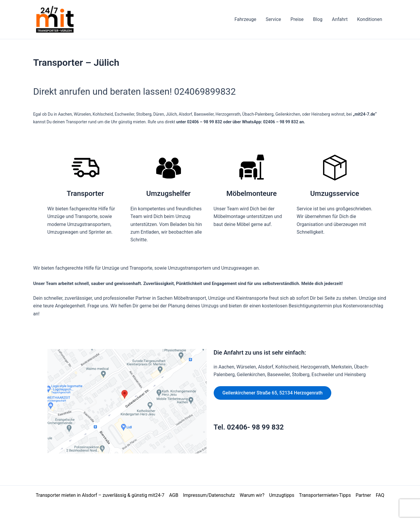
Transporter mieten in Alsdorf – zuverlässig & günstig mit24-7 (100, 495)
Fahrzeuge (245, 19)
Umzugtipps (282, 495)
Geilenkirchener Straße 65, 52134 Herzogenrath (273, 393)
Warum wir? (252, 495)
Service (273, 19)
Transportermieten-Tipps (325, 495)
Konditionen (369, 19)
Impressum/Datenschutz (209, 495)
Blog (318, 19)
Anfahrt (340, 19)
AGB (174, 495)
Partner (363, 495)
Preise (297, 19)
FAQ (380, 495)
